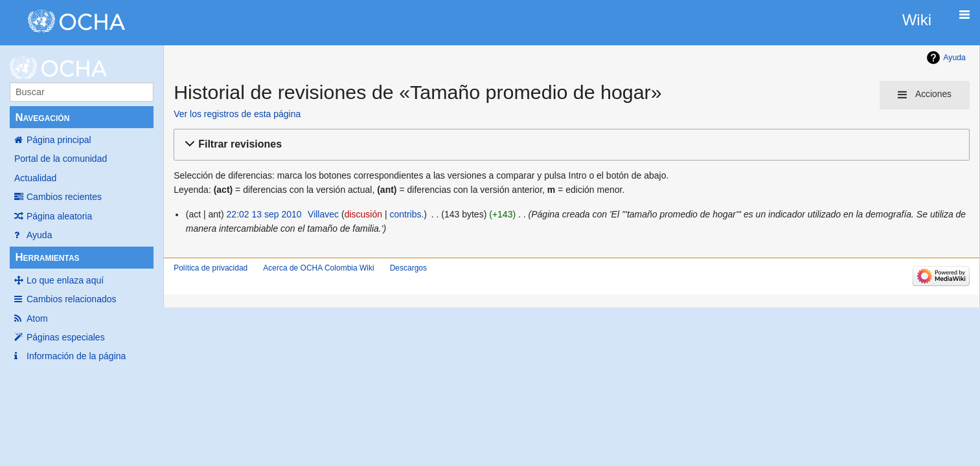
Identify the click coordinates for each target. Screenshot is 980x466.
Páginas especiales (66, 337)
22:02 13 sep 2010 (264, 214)
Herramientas (47, 257)
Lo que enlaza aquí (65, 280)
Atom (37, 318)
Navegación (42, 117)
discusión (363, 214)
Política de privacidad (211, 268)
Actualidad (35, 178)
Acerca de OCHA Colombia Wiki (318, 268)
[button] (570, 145)
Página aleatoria (59, 216)
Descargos (408, 268)
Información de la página (76, 356)
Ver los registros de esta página (237, 114)
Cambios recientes (64, 197)
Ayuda (39, 235)
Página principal (59, 140)
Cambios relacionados (72, 299)
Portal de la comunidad (61, 159)
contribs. (406, 214)
